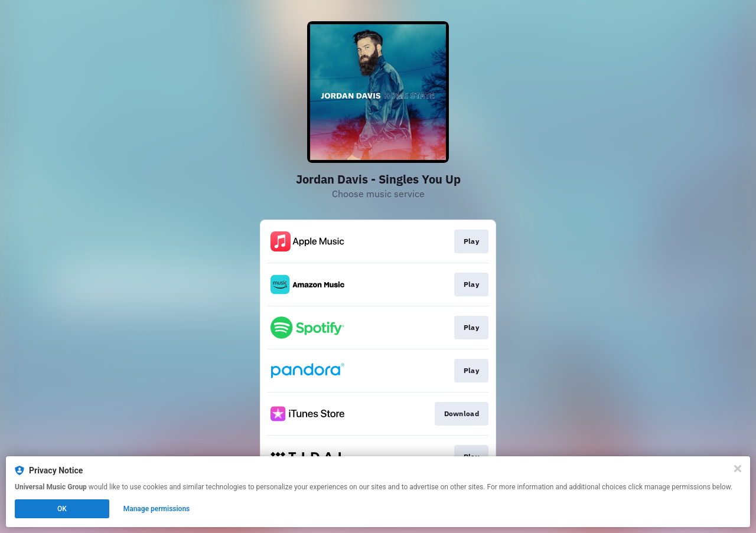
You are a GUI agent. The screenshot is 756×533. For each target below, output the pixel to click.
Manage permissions (157, 509)
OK (62, 509)
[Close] (738, 469)
